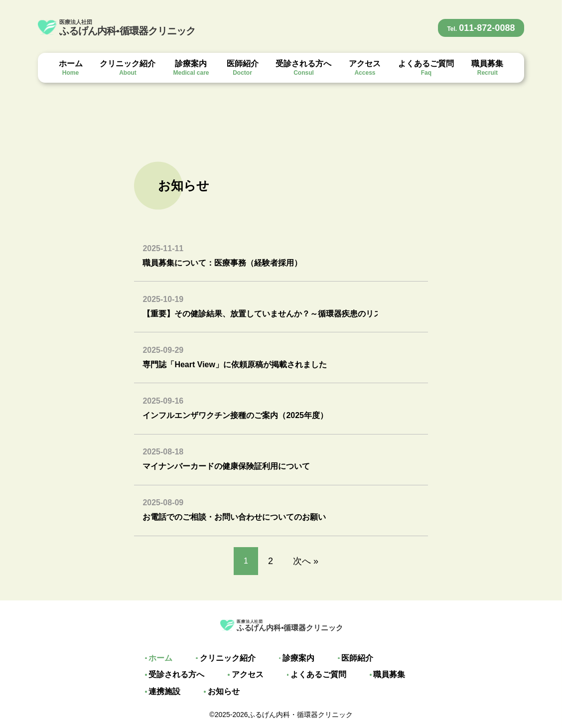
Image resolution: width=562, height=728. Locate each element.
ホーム (71, 68)
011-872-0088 (481, 28)
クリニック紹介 (128, 68)
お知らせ (217, 692)
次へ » (306, 561)
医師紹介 (243, 68)
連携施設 (161, 692)
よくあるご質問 (426, 68)
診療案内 (191, 68)
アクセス (365, 68)
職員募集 (487, 68)
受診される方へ (303, 68)
